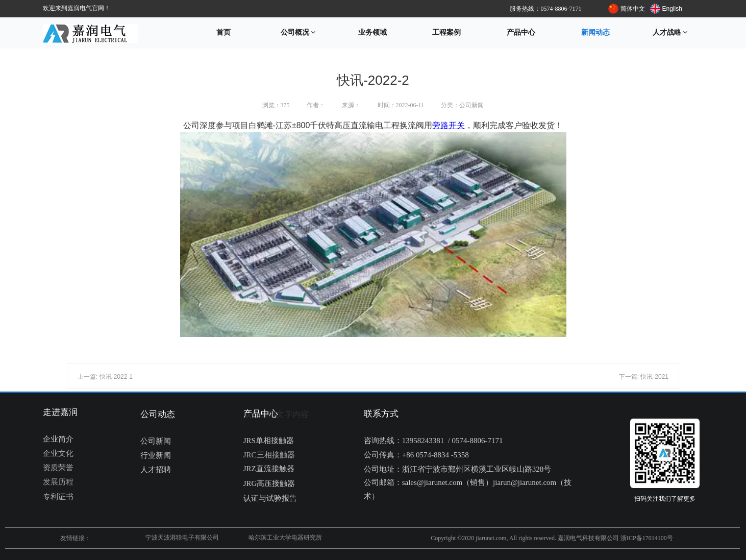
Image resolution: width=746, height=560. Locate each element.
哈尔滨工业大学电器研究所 (285, 538)
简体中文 (633, 9)
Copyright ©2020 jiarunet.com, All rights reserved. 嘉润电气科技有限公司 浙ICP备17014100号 (552, 538)
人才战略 (670, 32)
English (672, 9)
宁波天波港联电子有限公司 (182, 538)
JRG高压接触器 (269, 483)
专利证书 (58, 497)
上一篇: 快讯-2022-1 (105, 377)
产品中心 (521, 32)
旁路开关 (449, 125)
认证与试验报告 (270, 498)
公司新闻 (156, 441)
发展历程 (58, 482)
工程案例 (446, 32)
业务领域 (372, 32)
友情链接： (76, 538)
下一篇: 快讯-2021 (644, 377)
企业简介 (58, 439)
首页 (223, 32)
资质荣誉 (58, 468)
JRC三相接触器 (269, 455)
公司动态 (158, 414)
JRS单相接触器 (269, 441)
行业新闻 (156, 455)
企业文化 (58, 453)
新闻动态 (595, 32)
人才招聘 (156, 470)
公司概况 (298, 32)
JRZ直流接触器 (269, 469)
